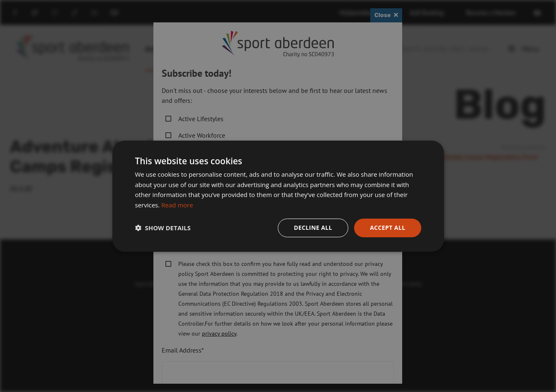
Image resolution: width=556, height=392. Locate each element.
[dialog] (278, 196)
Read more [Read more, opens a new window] (177, 205)
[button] (163, 228)
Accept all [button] (387, 228)
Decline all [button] (313, 228)
